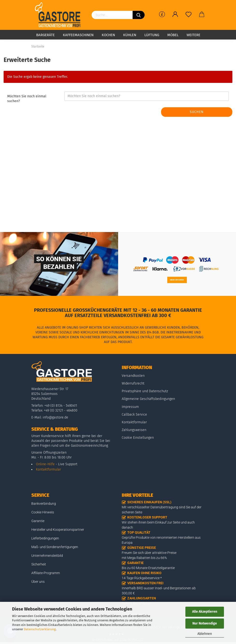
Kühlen (130, 35)
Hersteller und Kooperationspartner (58, 530)
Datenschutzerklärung (40, 629)
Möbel (173, 35)
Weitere (193, 35)
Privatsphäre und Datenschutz (145, 391)
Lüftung (152, 35)
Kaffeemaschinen (78, 35)
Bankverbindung (44, 504)
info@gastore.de (55, 417)
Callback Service (134, 415)
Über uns (38, 582)
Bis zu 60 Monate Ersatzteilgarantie (148, 568)
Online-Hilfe (45, 464)
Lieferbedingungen (45, 538)
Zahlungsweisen (134, 430)
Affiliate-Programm (46, 573)
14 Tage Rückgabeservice (141, 578)
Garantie (38, 521)
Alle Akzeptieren (205, 612)
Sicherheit (39, 564)
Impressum (130, 407)
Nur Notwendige (205, 623)
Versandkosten (133, 376)
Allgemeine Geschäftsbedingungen (148, 399)
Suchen (197, 112)
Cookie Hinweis (43, 512)
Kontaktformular (48, 469)
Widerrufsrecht (133, 383)
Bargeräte (45, 35)
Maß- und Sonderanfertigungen (55, 547)
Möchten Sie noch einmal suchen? (27, 99)
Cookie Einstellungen (138, 438)
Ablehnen (205, 634)
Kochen (108, 35)
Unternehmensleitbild (47, 556)
